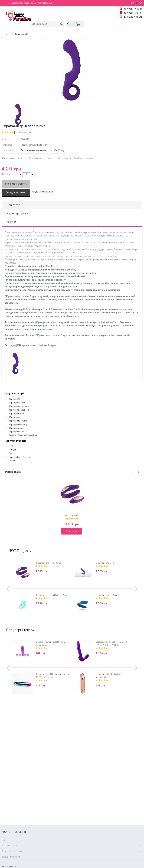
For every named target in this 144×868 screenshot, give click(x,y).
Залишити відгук (23, 133)
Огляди (48, 3)
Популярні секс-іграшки (12, 851)
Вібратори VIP (21, 34)
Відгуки (11, 222)
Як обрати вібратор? (10, 846)
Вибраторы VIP (71, 516)
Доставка (25, 3)
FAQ (3, 840)
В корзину (72, 531)
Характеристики (17, 214)
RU (136, 3)
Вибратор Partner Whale (107, 595)
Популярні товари (20, 630)
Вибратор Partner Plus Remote (49, 563)
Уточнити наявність (16, 184)
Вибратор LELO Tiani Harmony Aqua (52, 595)
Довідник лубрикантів (11, 857)
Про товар (13, 205)
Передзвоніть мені (16, 193)
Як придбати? (14, 3)
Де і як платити (37, 3)
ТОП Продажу (20, 551)
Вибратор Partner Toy (105, 563)
